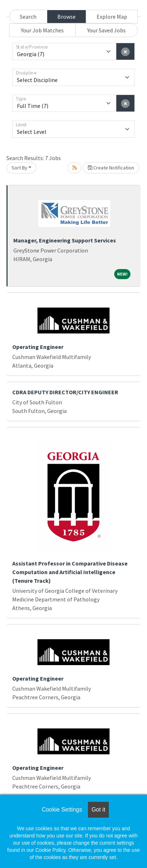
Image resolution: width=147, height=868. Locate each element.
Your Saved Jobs (106, 30)
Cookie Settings (62, 810)
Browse (66, 17)
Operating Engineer (38, 347)
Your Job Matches (42, 30)
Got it (98, 810)
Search (28, 17)
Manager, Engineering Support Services (65, 240)
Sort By (19, 168)
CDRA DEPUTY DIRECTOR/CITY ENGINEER (65, 392)
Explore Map (112, 17)
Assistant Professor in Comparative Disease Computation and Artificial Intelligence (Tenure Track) (70, 572)
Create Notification (111, 168)
